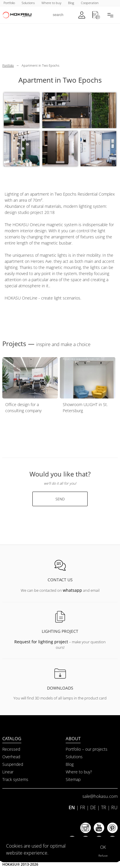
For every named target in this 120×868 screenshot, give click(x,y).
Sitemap (73, 779)
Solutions (74, 757)
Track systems (15, 779)
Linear (8, 772)
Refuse (103, 855)
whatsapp (72, 590)
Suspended (13, 764)
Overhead (11, 757)
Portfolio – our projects (87, 749)
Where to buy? (79, 772)
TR (104, 807)
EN (72, 807)
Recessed (11, 749)
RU (114, 807)
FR (83, 807)
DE (93, 807)
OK (103, 847)
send (60, 499)
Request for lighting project (41, 642)
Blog (70, 764)
